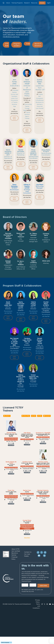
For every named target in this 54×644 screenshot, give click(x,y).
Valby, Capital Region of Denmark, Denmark (44, 461)
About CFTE (15, 571)
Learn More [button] (14, 123)
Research (26, 3)
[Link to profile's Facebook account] (13, 465)
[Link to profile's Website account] (9, 465)
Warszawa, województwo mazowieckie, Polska (28, 490)
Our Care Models (27, 577)
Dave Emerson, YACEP (28, 81)
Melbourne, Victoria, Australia (12, 521)
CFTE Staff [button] (7, 45)
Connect (11, 467)
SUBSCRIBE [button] (43, 610)
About (7, 3)
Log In (49, 3)
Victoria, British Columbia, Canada (12, 491)
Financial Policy (14, 580)
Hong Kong (28, 463)
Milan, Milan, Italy (12, 463)
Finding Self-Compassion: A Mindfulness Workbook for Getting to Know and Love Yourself (41, 104)
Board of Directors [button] (38, 45)
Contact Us (27, 574)
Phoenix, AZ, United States (44, 520)
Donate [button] (42, 3)
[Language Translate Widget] (6, 642)
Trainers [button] (29, 44)
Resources (34, 3)
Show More (27, 560)
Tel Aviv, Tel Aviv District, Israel (28, 518)
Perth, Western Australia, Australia (44, 490)
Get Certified (15, 573)
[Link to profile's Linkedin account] (44, 464)
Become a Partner (14, 576)
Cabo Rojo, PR (28, 552)
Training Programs (16, 3)
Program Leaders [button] (17, 45)
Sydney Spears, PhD (40, 81)
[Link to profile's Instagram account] (11, 465)
